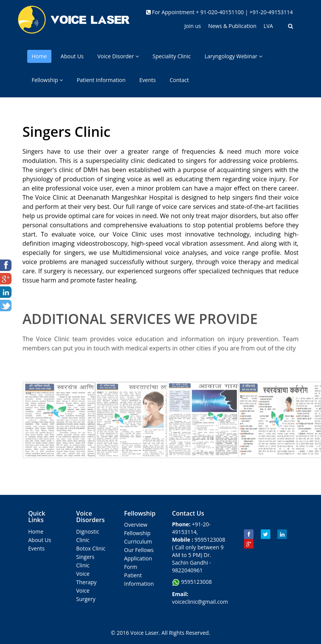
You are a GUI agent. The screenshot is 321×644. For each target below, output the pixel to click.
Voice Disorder (118, 56)
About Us (72, 56)
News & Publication (233, 26)
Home (40, 56)
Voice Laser (145, 633)
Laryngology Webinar (233, 56)
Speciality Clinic (172, 56)
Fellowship (47, 80)
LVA (268, 26)
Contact (179, 80)
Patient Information (101, 80)
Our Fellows (139, 550)
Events (147, 80)
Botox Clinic (91, 548)
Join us (193, 26)
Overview (136, 525)
